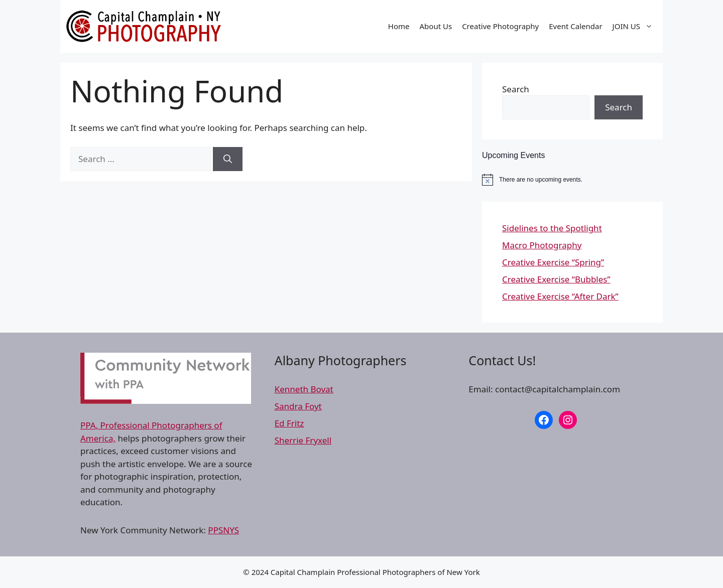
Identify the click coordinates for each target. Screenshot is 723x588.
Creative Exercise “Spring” (553, 262)
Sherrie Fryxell (303, 440)
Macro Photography (542, 245)
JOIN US (635, 26)
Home (399, 26)
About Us (436, 26)
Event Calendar (575, 26)
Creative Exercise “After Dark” (560, 296)
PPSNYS (223, 530)
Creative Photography (500, 26)
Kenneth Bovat (304, 389)
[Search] (228, 159)
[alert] (572, 180)
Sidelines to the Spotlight (552, 228)
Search (516, 89)
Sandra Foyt (298, 406)
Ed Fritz (289, 423)
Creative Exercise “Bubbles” (556, 279)
